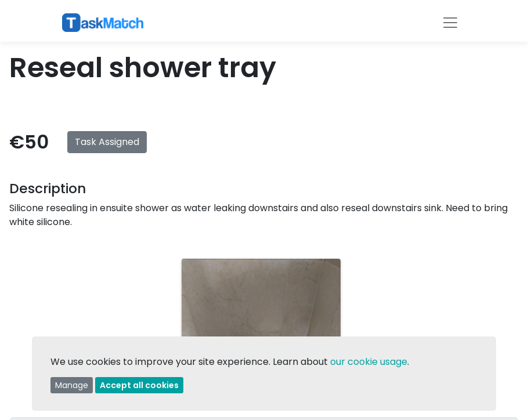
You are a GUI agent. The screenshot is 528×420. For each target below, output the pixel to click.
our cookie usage (369, 362)
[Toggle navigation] (450, 23)
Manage (72, 385)
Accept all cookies (139, 385)
